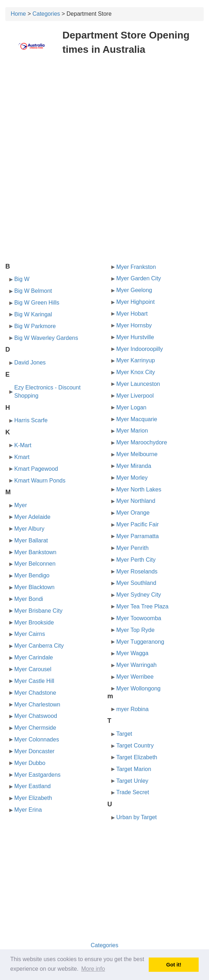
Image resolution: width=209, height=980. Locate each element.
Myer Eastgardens (37, 775)
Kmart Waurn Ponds (40, 481)
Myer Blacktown (34, 587)
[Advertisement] (104, 113)
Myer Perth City (136, 560)
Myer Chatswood (36, 716)
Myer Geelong (134, 290)
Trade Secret (133, 792)
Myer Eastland (32, 786)
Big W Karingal (33, 314)
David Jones (30, 363)
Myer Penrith (132, 548)
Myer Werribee (135, 677)
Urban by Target (137, 817)
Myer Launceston (138, 384)
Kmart (22, 457)
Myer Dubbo (30, 763)
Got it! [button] (174, 965)
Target (124, 734)
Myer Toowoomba (139, 618)
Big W (22, 279)
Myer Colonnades (37, 739)
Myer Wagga (132, 653)
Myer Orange (133, 513)
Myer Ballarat (31, 540)
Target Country (135, 746)
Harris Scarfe (31, 420)
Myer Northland (136, 501)
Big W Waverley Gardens (46, 338)
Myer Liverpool (135, 396)
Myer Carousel (33, 669)
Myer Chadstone (35, 693)
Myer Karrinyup (136, 360)
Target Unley (132, 781)
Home (18, 14)
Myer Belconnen (35, 564)
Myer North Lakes (139, 489)
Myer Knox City (136, 372)
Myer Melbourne (137, 454)
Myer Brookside (34, 622)
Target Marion (134, 769)
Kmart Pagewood (36, 469)
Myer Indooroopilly (140, 349)
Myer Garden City (139, 278)
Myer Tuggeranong (140, 642)
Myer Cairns (30, 634)
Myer (21, 505)
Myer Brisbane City (38, 611)
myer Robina (132, 709)
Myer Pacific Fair (137, 524)
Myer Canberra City (39, 646)
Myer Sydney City (139, 595)
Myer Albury (29, 529)
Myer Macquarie (137, 419)
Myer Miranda (134, 466)
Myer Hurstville (135, 337)
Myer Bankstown (35, 552)
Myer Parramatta (137, 536)
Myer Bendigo (32, 575)
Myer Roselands (137, 571)
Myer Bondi (29, 599)
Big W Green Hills (37, 303)
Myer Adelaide (32, 517)
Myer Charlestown (37, 705)
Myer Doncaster (34, 751)
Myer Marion (132, 431)
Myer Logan (131, 407)
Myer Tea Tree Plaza (142, 606)
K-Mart (23, 445)
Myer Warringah (136, 665)
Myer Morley (132, 478)
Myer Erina (28, 810)
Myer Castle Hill (34, 681)
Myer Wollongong (138, 688)
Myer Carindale (34, 657)
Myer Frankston (136, 267)
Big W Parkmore (35, 326)
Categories (46, 14)
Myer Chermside (35, 728)
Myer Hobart (132, 314)
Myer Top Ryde (135, 630)
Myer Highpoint (136, 302)
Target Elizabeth (137, 757)
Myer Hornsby (134, 325)
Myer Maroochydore (142, 442)
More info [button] (93, 969)
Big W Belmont (33, 291)
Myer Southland (136, 583)
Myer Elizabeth (33, 798)
